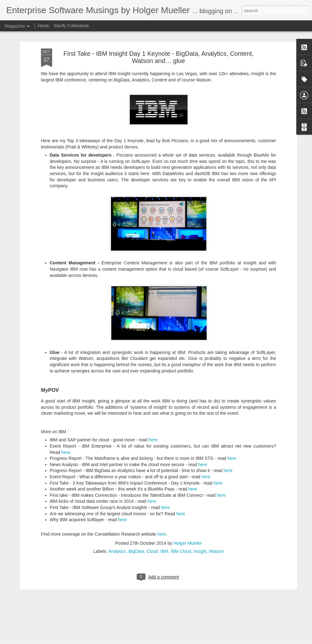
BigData (136, 486)
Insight (200, 486)
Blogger (207, 641)
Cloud (152, 486)
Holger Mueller (188, 478)
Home (43, 26)
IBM (164, 486)
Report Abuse (225, 641)
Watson (216, 486)
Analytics (117, 486)
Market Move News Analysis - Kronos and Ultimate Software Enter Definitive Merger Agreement (153, 573)
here (153, 375)
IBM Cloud (181, 486)
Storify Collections (71, 26)
